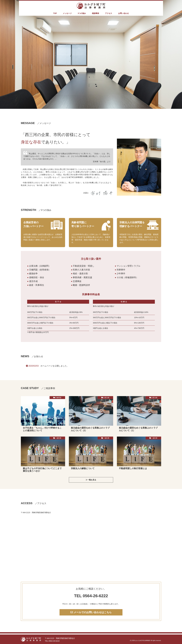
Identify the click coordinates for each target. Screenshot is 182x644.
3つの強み (82, 13)
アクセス (109, 13)
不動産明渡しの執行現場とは (133, 468)
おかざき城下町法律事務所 (143, 641)
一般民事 (58, 438)
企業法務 (106, 398)
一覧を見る (91, 480)
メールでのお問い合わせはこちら (91, 612)
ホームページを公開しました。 (55, 366)
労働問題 (58, 398)
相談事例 (95, 13)
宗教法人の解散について (83, 468)
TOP (55, 13)
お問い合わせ (123, 13)
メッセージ (67, 13)
